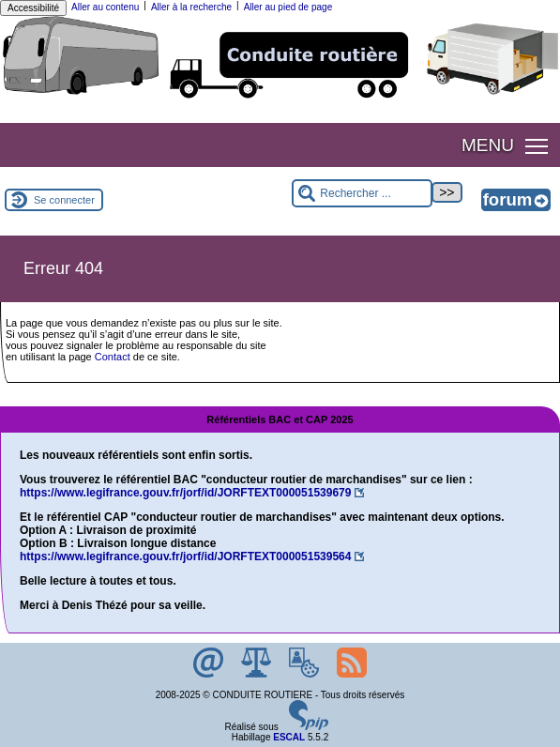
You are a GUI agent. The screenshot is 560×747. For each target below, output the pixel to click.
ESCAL (289, 737)
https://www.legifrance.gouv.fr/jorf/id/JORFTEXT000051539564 (185, 556)
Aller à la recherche (191, 7)
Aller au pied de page (288, 7)
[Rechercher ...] (362, 193)
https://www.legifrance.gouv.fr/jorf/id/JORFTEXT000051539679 (185, 493)
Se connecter (64, 200)
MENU (488, 145)
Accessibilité (33, 8)
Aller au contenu (105, 7)
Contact (113, 357)
